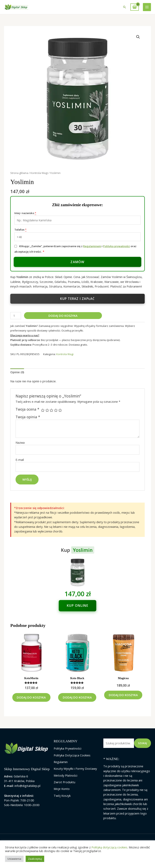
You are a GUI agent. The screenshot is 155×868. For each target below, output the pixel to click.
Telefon (20, 230)
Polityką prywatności (117, 246)
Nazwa (20, 442)
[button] (125, 7)
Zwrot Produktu (64, 788)
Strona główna (19, 173)
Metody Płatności (65, 781)
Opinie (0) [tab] (17, 372)
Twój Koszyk (62, 801)
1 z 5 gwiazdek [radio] (43, 410)
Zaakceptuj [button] (35, 859)
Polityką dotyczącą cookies (109, 847)
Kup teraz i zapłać (77, 299)
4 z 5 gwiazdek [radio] (56, 410)
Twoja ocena (27, 409)
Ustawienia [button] (14, 859)
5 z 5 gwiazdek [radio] (60, 410)
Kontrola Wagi (39, 173)
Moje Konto (62, 795)
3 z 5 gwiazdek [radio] (51, 410)
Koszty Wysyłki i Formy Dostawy (75, 774)
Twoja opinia (28, 417)
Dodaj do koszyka (63, 316)
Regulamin (61, 768)
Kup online (77, 606)
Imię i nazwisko (25, 213)
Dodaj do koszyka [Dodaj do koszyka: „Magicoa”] (123, 698)
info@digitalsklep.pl (27, 791)
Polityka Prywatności (68, 754)
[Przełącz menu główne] (147, 7)
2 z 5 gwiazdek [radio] (47, 410)
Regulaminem (92, 246)
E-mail (20, 460)
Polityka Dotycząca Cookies (72, 761)
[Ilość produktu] (16, 316)
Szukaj (142, 749)
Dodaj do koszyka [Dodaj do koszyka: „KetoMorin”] (31, 700)
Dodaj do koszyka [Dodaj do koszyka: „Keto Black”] (77, 700)
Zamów (77, 262)
